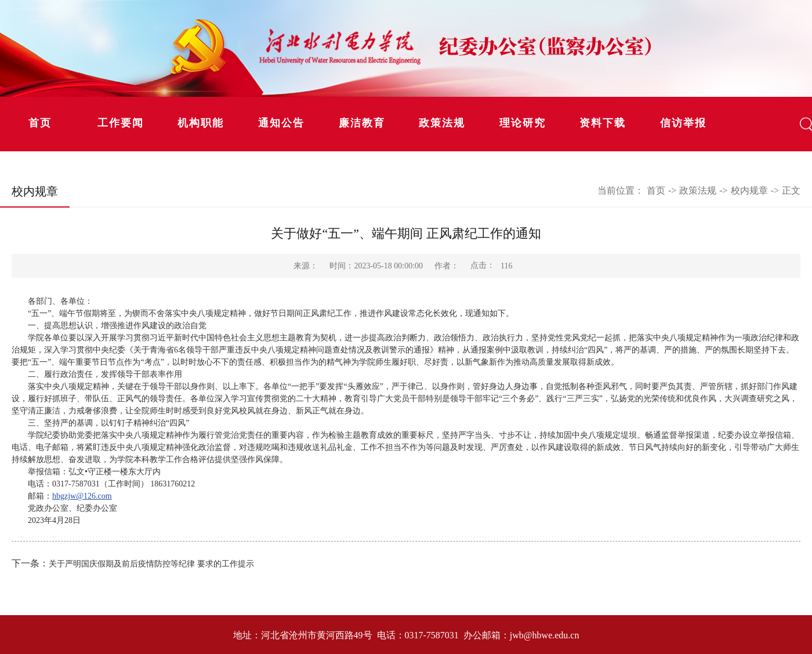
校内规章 (749, 190)
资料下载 (603, 123)
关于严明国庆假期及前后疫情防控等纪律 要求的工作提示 (151, 564)
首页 (40, 123)
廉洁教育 (362, 123)
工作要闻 (121, 123)
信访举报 (683, 123)
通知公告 (281, 123)
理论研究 (523, 123)
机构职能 (201, 123)
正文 (791, 190)
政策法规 (442, 123)
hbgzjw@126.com (82, 496)
